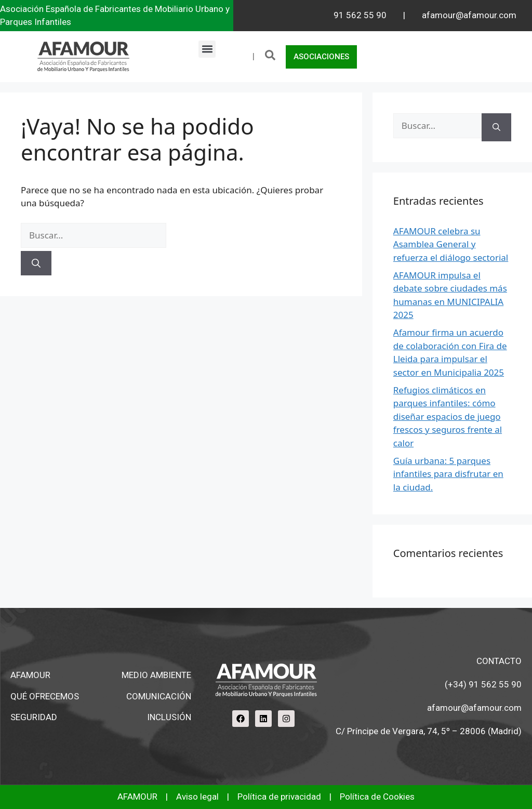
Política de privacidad (279, 797)
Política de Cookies (377, 797)
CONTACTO (499, 661)
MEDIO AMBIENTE (156, 675)
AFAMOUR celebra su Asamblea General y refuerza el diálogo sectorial (451, 244)
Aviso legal (197, 797)
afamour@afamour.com (469, 15)
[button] (207, 49)
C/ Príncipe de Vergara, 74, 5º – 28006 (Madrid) (429, 731)
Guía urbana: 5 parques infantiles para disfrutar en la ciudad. (448, 474)
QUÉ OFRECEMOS (45, 696)
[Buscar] (36, 263)
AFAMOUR (30, 675)
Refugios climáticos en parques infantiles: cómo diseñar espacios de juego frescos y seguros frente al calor (448, 416)
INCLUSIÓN (169, 717)
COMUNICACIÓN (159, 696)
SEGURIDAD (34, 717)
